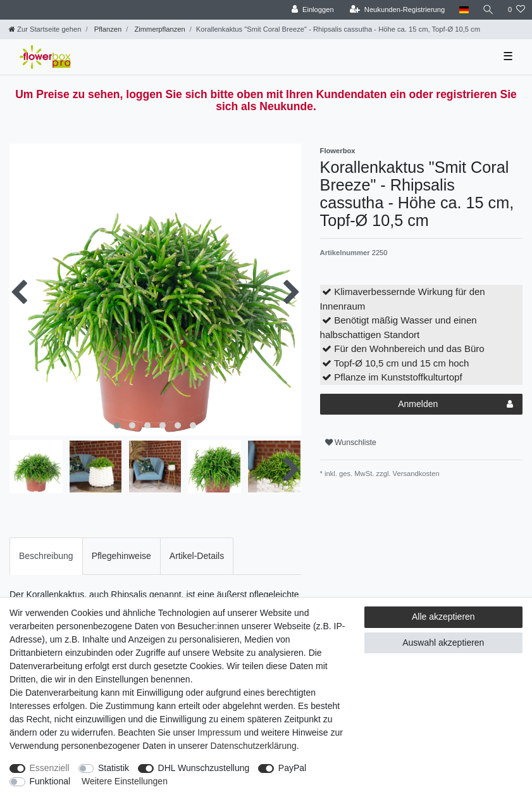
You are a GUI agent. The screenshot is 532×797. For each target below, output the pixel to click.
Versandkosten (415, 474)
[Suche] (488, 10)
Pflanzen (107, 29)
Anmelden (455, 405)
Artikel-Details (197, 556)
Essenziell (50, 768)
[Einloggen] (313, 10)
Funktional (50, 781)
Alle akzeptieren (443, 617)
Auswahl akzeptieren (443, 643)
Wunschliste (351, 442)
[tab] (46, 556)
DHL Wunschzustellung (204, 768)
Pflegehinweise (121, 556)
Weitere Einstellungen (125, 781)
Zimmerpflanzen (158, 29)
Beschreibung (46, 556)
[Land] (463, 10)
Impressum (219, 732)
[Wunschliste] (517, 10)
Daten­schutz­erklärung (254, 746)
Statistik (114, 768)
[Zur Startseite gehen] (45, 29)
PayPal (292, 768)
